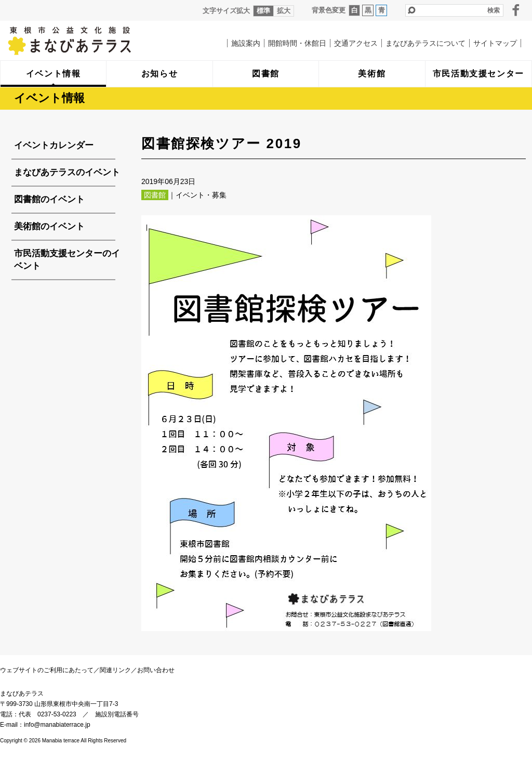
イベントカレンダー (54, 145)
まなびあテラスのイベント (67, 172)
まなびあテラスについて (425, 43)
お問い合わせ (156, 670)
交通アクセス (356, 43)
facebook (516, 10)
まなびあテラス (91, 41)
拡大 (284, 11)
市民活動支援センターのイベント (67, 260)
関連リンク (115, 670)
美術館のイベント (49, 226)
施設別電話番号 (117, 714)
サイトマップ (495, 43)
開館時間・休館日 (297, 43)
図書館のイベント (49, 199)
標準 (263, 11)
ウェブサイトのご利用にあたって (47, 670)
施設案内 (246, 43)
